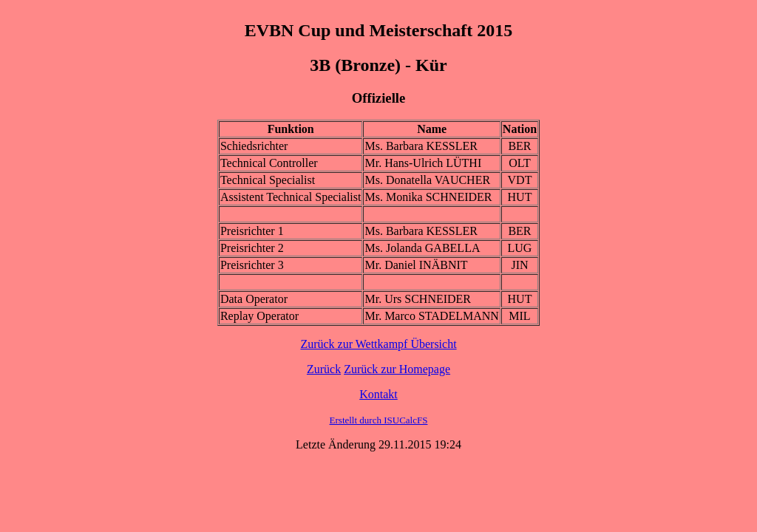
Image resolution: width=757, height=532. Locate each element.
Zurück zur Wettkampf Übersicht (378, 344)
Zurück (324, 369)
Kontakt (378, 394)
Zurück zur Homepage (397, 369)
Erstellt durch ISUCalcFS (379, 420)
